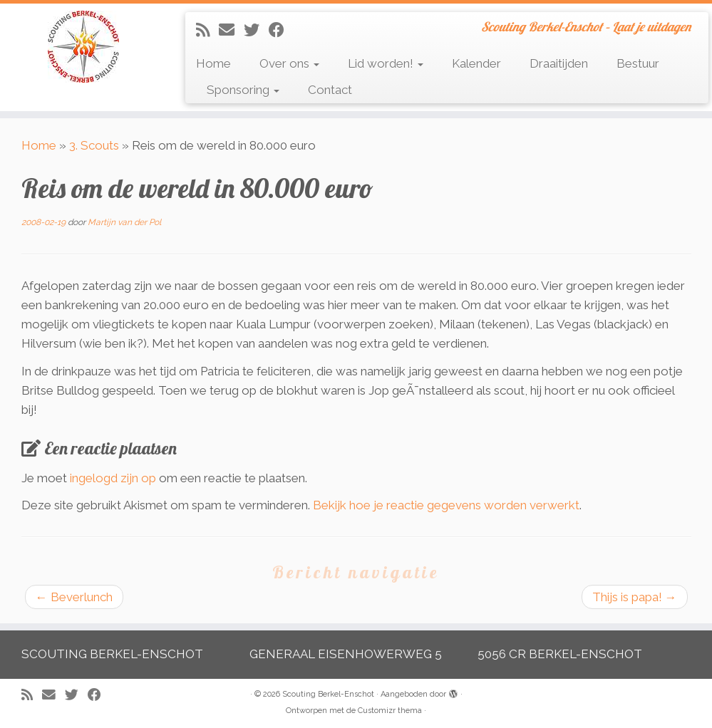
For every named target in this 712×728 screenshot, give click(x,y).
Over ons (289, 63)
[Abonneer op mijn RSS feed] (207, 30)
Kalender (476, 63)
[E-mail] (231, 30)
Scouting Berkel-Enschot (328, 694)
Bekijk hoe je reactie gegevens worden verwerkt (446, 505)
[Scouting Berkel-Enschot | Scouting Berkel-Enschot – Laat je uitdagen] (83, 47)
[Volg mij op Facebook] (281, 30)
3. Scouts (94, 145)
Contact (330, 90)
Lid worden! (386, 63)
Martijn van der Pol (124, 222)
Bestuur (638, 63)
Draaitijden (559, 63)
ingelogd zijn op (113, 478)
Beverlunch (74, 597)
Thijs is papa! (635, 597)
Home (213, 63)
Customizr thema (390, 711)
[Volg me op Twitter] (256, 30)
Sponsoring (243, 90)
